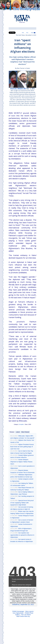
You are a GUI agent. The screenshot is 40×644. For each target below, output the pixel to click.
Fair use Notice (26, 615)
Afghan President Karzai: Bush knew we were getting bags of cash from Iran (22, 447)
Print (27, 33)
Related (12, 432)
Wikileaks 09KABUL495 (18, 89)
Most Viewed (25, 432)
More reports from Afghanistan (23, 612)
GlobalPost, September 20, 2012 (23, 604)
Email (32, 33)
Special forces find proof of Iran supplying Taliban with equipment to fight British (22, 503)
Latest (18, 432)
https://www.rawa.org (23, 616)
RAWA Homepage (18, 611)
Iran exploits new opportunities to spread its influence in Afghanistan (22, 535)
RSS (23, 33)
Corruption (21, 424)
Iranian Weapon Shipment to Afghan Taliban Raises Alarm (21, 462)
